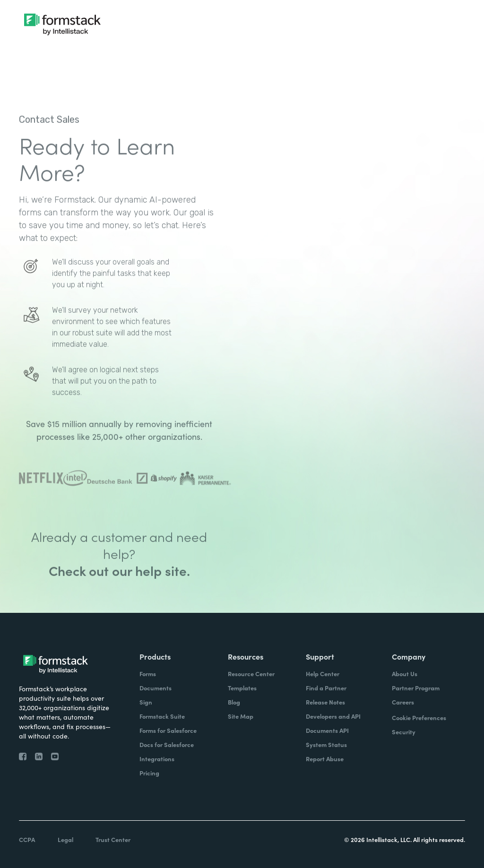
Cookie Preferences (419, 718)
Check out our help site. (119, 593)
